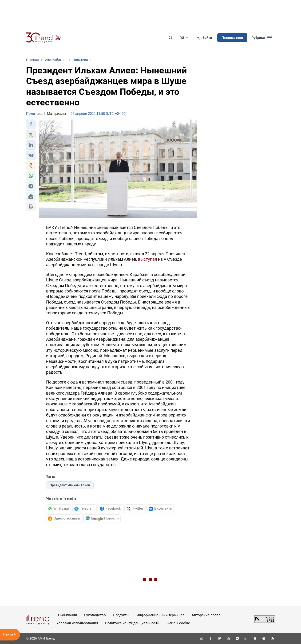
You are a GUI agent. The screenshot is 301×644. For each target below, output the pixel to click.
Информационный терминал (160, 615)
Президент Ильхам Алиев (70, 485)
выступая (148, 259)
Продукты (121, 615)
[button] (31, 124)
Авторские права (206, 615)
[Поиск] (170, 38)
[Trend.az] (44, 38)
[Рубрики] (262, 38)
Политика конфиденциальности (132, 623)
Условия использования (77, 623)
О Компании (67, 615)
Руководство (95, 615)
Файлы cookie (178, 623)
